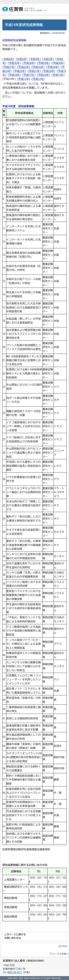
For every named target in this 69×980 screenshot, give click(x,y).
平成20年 (49, 71)
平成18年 (14, 75)
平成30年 (29, 63)
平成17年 (29, 75)
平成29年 (43, 63)
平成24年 (53, 67)
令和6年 (8, 59)
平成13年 (24, 79)
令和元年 (14, 63)
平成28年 (58, 63)
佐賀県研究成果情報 (14, 40)
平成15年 (58, 75)
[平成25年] (38, 67)
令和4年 (35, 59)
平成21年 (34, 71)
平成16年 (43, 75)
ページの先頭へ (61, 954)
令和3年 (48, 59)
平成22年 (20, 71)
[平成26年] (24, 67)
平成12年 (38, 79)
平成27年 (9, 67)
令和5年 (22, 59)
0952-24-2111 (15, 972)
